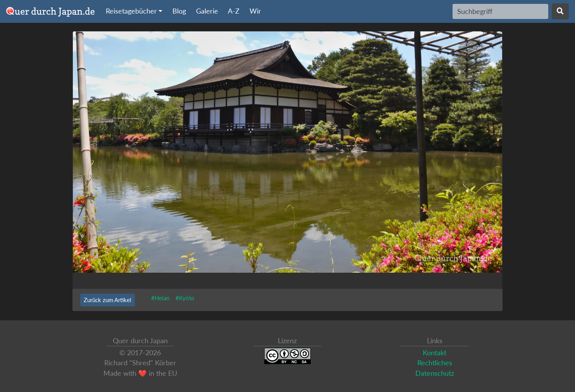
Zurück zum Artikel (108, 300)
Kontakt (435, 353)
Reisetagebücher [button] (131, 11)
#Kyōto (185, 298)
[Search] (500, 11)
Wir (255, 11)
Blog (179, 11)
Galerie (207, 11)
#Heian (160, 298)
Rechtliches (435, 363)
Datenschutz (435, 373)
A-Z (234, 11)
